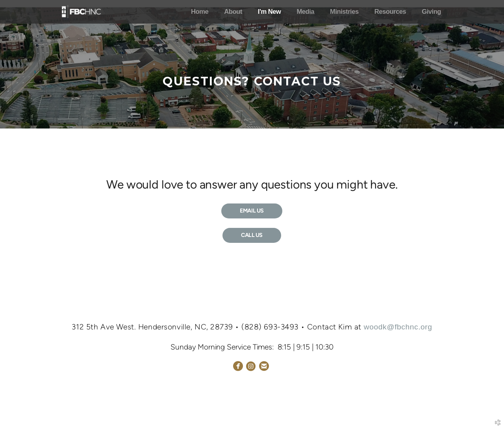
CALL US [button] (252, 235)
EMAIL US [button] (252, 211)
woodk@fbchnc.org (398, 327)
